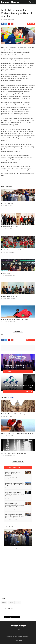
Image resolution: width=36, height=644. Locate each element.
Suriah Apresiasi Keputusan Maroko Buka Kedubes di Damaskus (13, 474)
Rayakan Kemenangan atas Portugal (12, 250)
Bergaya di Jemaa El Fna (9, 203)
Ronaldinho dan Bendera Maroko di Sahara (15, 319)
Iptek (2, 7)
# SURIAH (18, 602)
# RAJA (4, 602)
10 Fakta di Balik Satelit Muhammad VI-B (14, 453)
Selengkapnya (18, 331)
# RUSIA (11, 602)
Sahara (11, 397)
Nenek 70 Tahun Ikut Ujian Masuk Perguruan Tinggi (17, 433)
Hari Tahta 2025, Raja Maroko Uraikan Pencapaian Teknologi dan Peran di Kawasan (15, 494)
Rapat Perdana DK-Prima (9, 296)
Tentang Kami (18, 640)
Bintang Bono (6, 273)
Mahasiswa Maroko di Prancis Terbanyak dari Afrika (17, 414)
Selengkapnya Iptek (18, 461)
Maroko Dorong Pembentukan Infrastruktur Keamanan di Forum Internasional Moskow (14, 516)
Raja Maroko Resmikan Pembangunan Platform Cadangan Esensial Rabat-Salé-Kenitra (14, 505)
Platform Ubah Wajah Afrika (10, 227)
